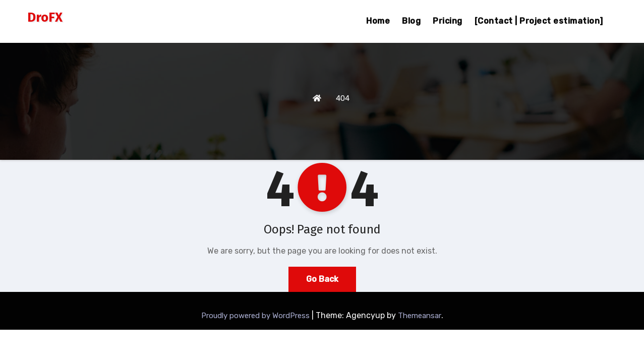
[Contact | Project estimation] (539, 21)
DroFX (45, 17)
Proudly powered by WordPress (256, 316)
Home (378, 21)
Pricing (448, 21)
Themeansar (420, 316)
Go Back (322, 279)
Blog (411, 21)
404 (343, 98)
